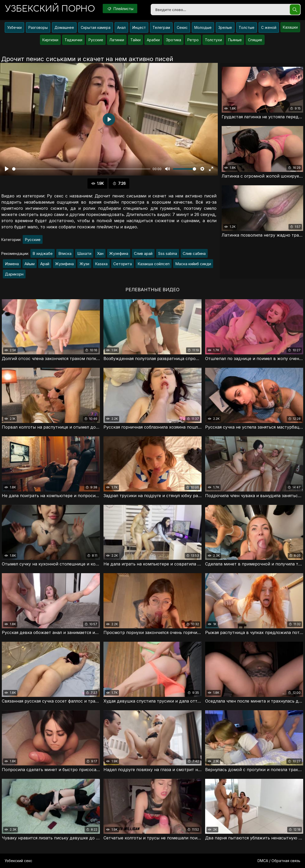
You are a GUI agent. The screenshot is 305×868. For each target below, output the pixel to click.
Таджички (73, 40)
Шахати (84, 253)
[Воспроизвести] (7, 169)
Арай (45, 264)
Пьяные (235, 40)
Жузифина (64, 264)
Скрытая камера (96, 27)
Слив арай (143, 253)
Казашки (290, 27)
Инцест (139, 27)
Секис (182, 27)
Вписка (65, 253)
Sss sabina (168, 253)
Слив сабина (194, 253)
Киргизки (50, 40)
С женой (269, 27)
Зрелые (225, 27)
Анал (121, 27)
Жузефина (119, 253)
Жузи (84, 264)
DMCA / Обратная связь (279, 861)
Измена (12, 264)
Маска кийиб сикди (193, 264)
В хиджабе (43, 253)
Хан (100, 253)
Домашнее (64, 27)
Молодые (203, 27)
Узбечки (14, 27)
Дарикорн (14, 274)
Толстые (247, 27)
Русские (96, 40)
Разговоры (38, 27)
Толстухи (213, 40)
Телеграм (161, 27)
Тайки (135, 40)
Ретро (193, 40)
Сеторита (123, 264)
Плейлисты (120, 9)
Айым (30, 264)
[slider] (81, 169)
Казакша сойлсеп (154, 264)
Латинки (117, 40)
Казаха (101, 264)
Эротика (174, 40)
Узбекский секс (18, 861)
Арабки (153, 40)
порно (50, 9)
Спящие (255, 40)
